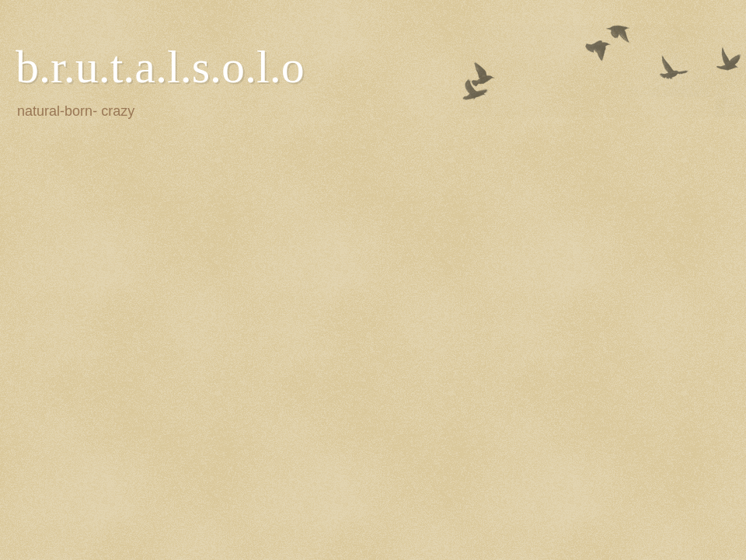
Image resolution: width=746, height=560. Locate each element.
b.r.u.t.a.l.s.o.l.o (160, 67)
